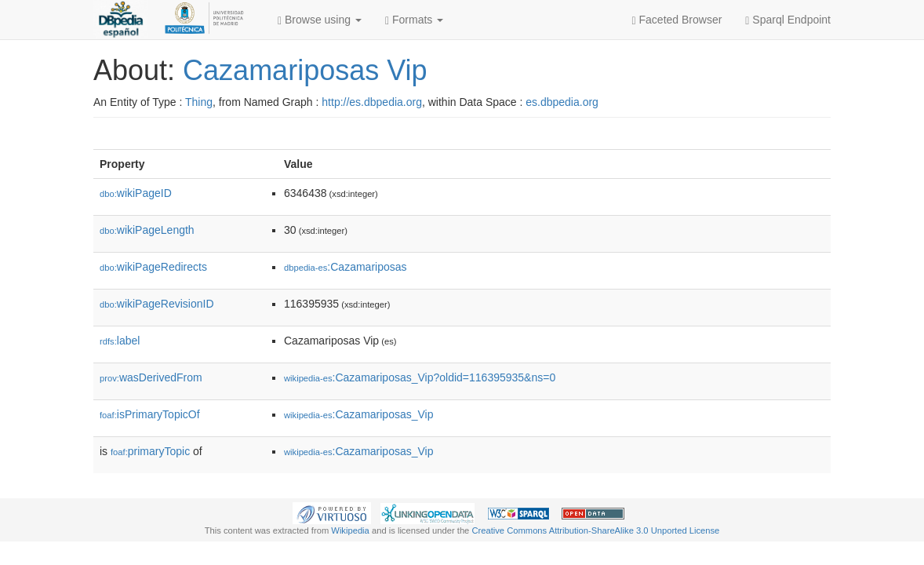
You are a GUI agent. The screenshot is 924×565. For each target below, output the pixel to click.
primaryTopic (150, 451)
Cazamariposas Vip (305, 70)
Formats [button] (414, 20)
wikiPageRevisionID (157, 304)
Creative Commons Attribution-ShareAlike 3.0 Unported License (595, 530)
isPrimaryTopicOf (150, 414)
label (120, 341)
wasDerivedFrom (151, 377)
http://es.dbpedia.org (372, 102)
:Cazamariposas (346, 267)
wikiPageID (136, 193)
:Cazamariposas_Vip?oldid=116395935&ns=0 (420, 377)
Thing (199, 102)
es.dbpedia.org (562, 102)
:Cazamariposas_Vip (358, 414)
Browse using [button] (320, 20)
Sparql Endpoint (788, 20)
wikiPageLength (147, 230)
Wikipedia (350, 530)
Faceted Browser (677, 20)
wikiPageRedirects (153, 267)
